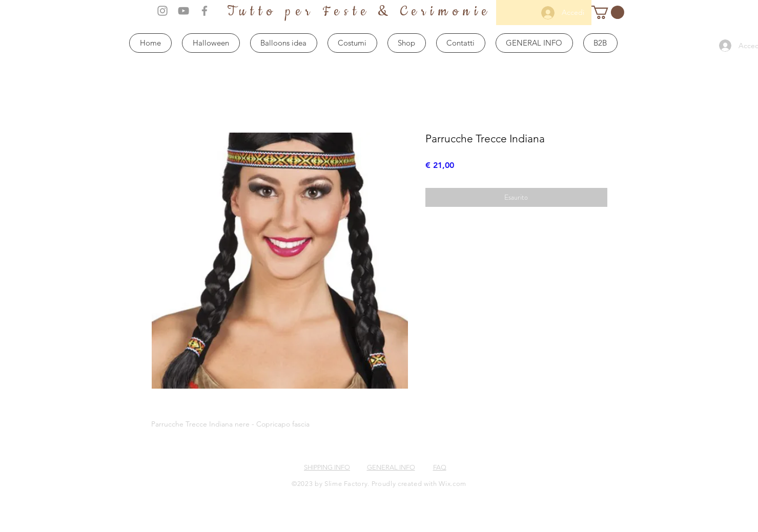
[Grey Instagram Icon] (162, 11)
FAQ (440, 467)
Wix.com (453, 484)
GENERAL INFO (391, 467)
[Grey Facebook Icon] (204, 11)
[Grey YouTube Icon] (183, 11)
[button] (608, 12)
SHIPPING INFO (327, 467)
